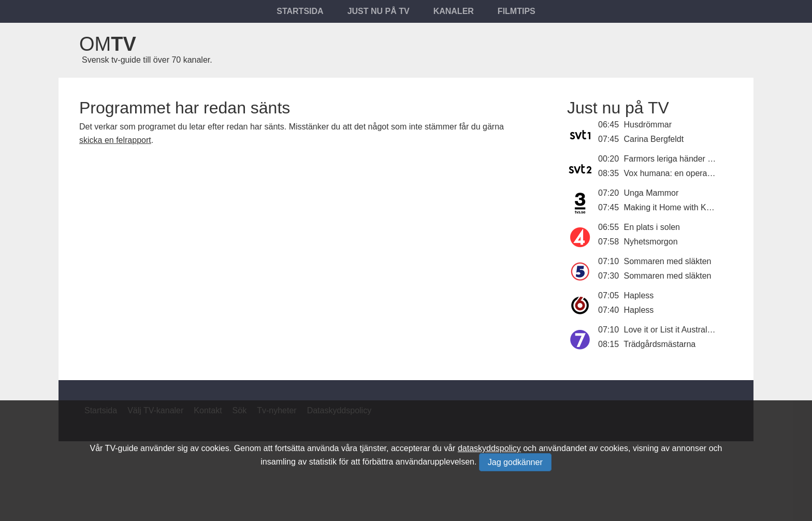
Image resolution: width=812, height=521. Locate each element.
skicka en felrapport (115, 140)
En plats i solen (652, 227)
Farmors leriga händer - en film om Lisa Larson (710, 159)
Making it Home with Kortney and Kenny (698, 207)
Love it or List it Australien (671, 330)
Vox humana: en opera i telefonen (686, 173)
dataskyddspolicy (489, 448)
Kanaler (454, 11)
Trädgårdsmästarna (659, 344)
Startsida (300, 11)
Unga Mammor (651, 193)
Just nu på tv (379, 11)
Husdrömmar (648, 125)
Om (108, 44)
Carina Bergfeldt (654, 139)
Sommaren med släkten (668, 261)
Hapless (639, 295)
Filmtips (517, 11)
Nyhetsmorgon (651, 242)
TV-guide (122, 448)
